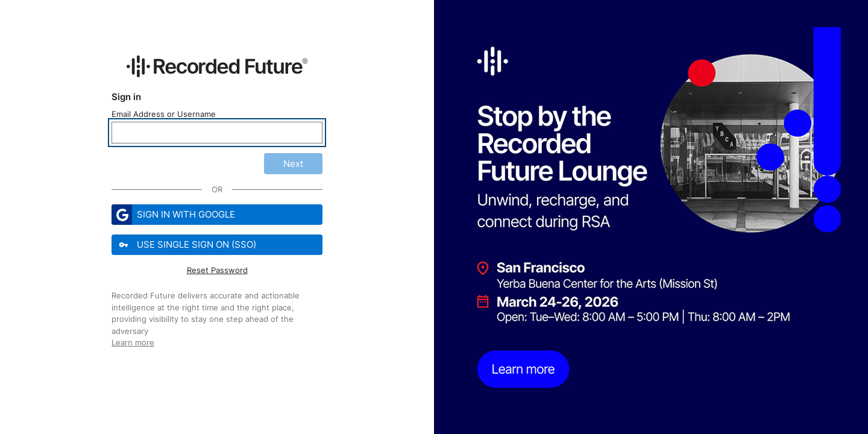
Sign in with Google (173, 215)
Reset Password (217, 270)
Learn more (133, 342)
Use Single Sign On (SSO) (185, 245)
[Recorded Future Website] (217, 66)
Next (293, 164)
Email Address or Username (164, 114)
